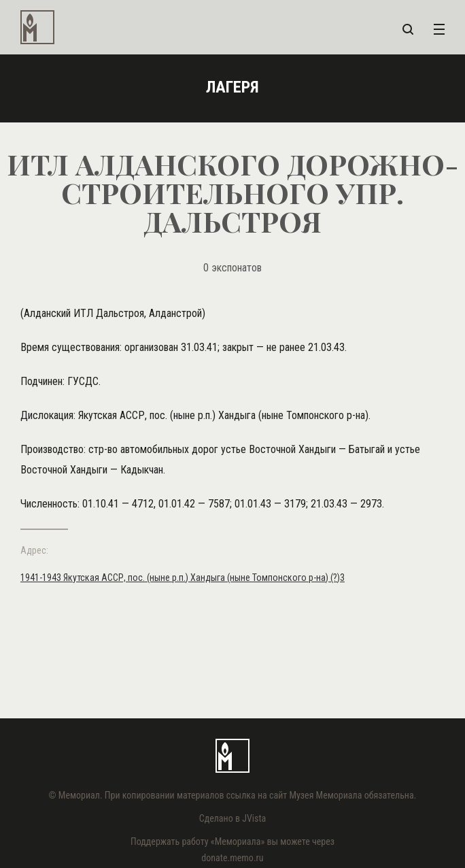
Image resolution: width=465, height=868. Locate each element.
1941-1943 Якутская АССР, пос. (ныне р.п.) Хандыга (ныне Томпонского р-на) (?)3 (183, 578)
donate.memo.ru (232, 858)
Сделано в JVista (233, 818)
